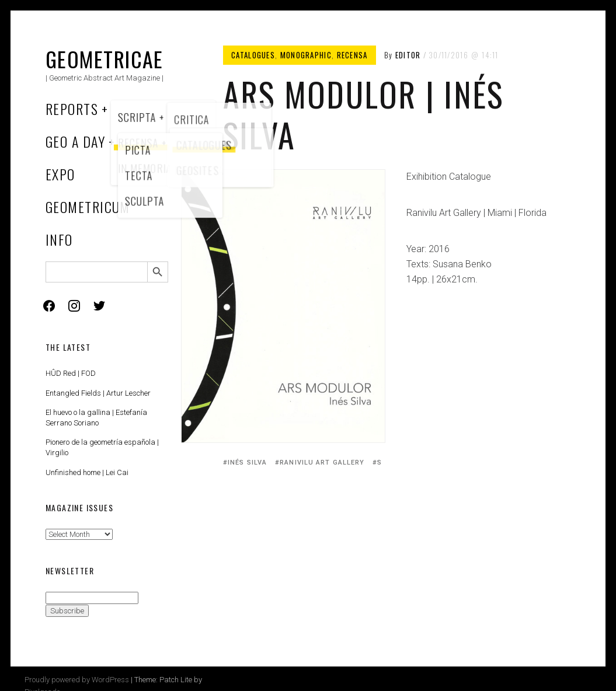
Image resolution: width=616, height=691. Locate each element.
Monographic (306, 55)
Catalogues (253, 55)
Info (59, 239)
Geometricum (88, 207)
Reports (72, 109)
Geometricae (105, 59)
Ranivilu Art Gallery (322, 463)
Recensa (352, 55)
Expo (60, 174)
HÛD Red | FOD (71, 373)
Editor (408, 55)
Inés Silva (247, 463)
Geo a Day (75, 141)
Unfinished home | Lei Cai (87, 472)
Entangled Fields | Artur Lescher (98, 393)
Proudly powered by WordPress (77, 680)
